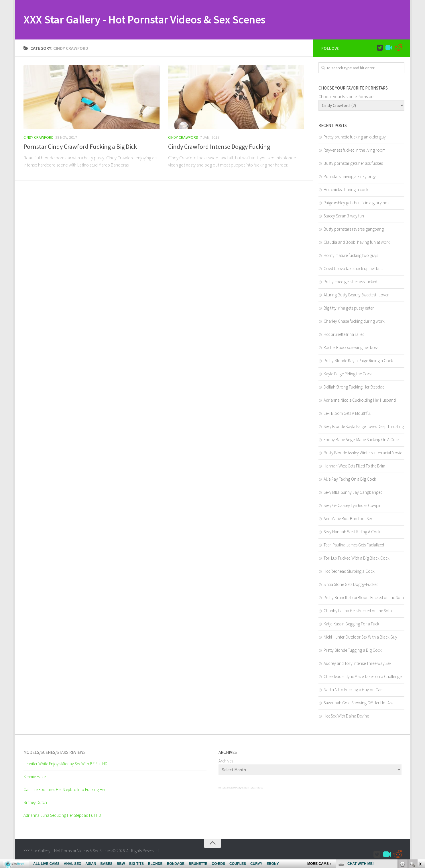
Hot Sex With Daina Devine (346, 717)
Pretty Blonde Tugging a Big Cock (353, 651)
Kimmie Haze (35, 777)
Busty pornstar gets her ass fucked (353, 164)
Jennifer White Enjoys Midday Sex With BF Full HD (65, 764)
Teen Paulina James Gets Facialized (354, 545)
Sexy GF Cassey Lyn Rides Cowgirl (353, 506)
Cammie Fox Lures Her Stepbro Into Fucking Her (65, 790)
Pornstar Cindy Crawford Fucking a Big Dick (80, 147)
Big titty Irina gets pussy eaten (349, 309)
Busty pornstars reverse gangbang (354, 230)
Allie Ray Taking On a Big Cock (350, 480)
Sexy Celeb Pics (226, 788)
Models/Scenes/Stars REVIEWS (55, 753)
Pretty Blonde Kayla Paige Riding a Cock (358, 361)
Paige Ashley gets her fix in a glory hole (357, 203)
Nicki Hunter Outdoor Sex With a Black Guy (360, 638)
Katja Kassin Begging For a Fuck (351, 624)
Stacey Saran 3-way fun (344, 216)
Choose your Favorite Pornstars (346, 97)
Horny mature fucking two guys (351, 256)
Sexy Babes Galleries (255, 788)
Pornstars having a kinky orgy (350, 177)
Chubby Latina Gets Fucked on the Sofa (358, 611)
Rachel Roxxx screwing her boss (351, 348)
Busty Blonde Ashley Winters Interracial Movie (363, 453)
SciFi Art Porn (235, 788)
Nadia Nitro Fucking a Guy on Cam (354, 690)
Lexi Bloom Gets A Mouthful (347, 414)
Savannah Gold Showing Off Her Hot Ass (358, 703)
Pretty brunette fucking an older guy (355, 137)
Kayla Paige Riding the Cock (348, 374)
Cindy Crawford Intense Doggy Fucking (219, 147)
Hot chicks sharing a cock (346, 190)
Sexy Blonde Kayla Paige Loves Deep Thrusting (364, 427)
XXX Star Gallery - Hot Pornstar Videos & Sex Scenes (152, 20)
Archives (226, 761)
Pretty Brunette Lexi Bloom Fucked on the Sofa (364, 598)
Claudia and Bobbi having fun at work (357, 243)
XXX (219, 788)
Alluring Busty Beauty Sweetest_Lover (356, 295)
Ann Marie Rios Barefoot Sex (348, 519)
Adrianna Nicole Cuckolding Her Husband (360, 401)
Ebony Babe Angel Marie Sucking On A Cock (362, 440)
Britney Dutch (35, 803)
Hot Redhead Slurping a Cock (349, 572)
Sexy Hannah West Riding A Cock (352, 532)
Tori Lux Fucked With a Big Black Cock (357, 559)
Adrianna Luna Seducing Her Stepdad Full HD (62, 816)
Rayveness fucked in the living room (355, 151)
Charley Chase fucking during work (354, 322)
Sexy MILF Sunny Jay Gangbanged (353, 493)
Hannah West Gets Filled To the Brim (354, 466)
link (420, 779)
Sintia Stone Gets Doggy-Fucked (351, 585)
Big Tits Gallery (244, 788)
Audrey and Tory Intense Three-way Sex (357, 664)
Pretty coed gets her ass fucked (350, 282)
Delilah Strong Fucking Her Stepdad (354, 388)
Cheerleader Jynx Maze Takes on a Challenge (363, 677)
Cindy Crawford (39, 138)
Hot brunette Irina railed (344, 335)
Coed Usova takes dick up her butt (353, 269)
